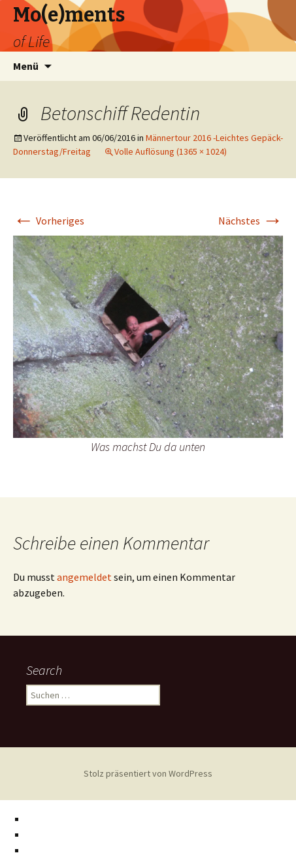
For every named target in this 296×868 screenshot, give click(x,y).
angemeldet (84, 577)
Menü (26, 66)
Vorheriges (49, 221)
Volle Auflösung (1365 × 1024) (171, 151)
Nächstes (251, 221)
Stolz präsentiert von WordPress (148, 773)
